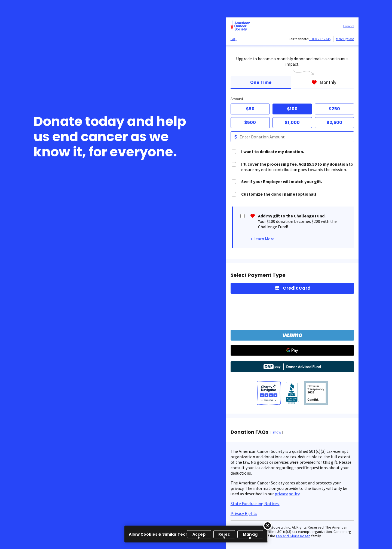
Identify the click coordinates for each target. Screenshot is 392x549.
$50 (250, 109)
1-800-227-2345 (320, 39)
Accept (199, 535)
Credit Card (297, 288)
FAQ (234, 39)
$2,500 (334, 122)
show (277, 432)
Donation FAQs (249, 432)
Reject (224, 535)
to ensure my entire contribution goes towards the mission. (297, 167)
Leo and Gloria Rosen (293, 536)
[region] (196, 534)
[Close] (268, 526)
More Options (345, 39)
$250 (334, 109)
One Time (261, 82)
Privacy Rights (244, 513)
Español (349, 26)
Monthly (324, 82)
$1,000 (292, 122)
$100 (292, 109)
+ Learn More (262, 239)
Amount (237, 99)
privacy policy (287, 494)
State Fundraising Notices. (255, 503)
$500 (250, 122)
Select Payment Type (258, 275)
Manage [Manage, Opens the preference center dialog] (250, 535)
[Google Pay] (292, 350)
